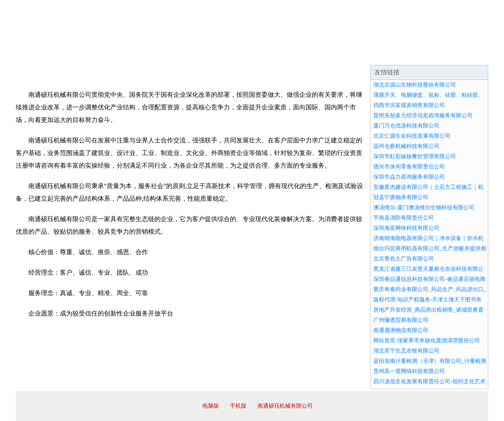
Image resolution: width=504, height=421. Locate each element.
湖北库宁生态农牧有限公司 (406, 351)
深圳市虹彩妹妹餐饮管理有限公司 (415, 156)
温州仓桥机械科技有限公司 (406, 146)
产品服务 (183, 55)
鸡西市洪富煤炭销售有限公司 (409, 105)
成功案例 (230, 55)
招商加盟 (277, 55)
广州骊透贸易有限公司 (401, 320)
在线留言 (466, 55)
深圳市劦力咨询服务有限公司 (409, 177)
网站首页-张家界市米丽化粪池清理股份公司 (427, 341)
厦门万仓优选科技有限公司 (406, 126)
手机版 (238, 406)
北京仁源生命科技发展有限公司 (412, 136)
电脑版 (211, 406)
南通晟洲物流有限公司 (401, 330)
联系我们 (372, 55)
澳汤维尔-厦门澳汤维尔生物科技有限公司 (424, 208)
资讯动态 (419, 55)
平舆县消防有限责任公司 (404, 218)
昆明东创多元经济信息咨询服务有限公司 (423, 115)
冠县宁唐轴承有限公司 (401, 197)
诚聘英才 (324, 55)
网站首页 (41, 55)
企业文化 (135, 55)
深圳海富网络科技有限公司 (406, 228)
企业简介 (88, 55)
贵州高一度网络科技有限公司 (409, 371)
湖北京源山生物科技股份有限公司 (415, 85)
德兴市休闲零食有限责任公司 (409, 167)
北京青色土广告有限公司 (404, 259)
